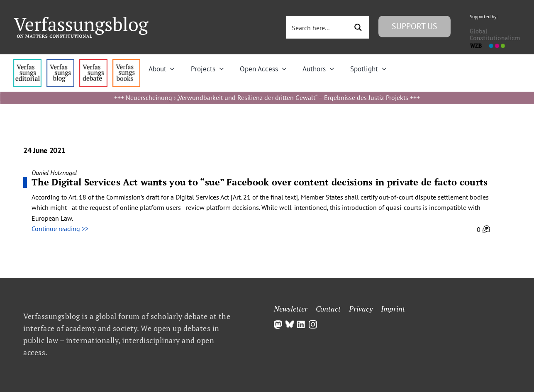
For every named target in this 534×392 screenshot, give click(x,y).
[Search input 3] (318, 27)
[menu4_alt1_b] (27, 62)
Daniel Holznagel (54, 173)
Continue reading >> (60, 229)
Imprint (393, 309)
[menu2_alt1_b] (93, 62)
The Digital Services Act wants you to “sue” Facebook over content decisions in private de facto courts (260, 182)
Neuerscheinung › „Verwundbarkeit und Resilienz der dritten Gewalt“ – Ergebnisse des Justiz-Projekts (267, 97)
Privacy (361, 309)
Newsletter (291, 309)
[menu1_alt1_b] (60, 62)
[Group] (81, 20)
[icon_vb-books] (126, 62)
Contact (328, 309)
